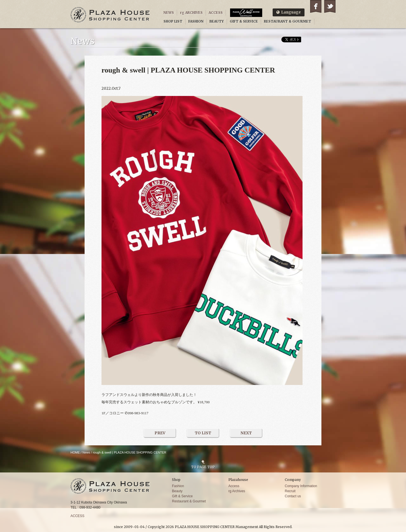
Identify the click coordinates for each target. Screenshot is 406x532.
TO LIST (203, 433)
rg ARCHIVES (191, 13)
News (86, 452)
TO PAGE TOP (203, 467)
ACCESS (216, 13)
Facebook (316, 6)
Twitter (330, 6)
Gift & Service (182, 496)
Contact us (293, 496)
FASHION (196, 21)
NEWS (169, 13)
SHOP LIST (173, 21)
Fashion (178, 486)
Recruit (290, 491)
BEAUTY (217, 21)
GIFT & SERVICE (244, 21)
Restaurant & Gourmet (189, 501)
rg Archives (237, 491)
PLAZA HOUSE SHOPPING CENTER (110, 15)
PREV (160, 433)
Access (234, 486)
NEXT (246, 433)
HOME (75, 452)
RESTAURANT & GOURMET (288, 21)
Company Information (301, 486)
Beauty (177, 491)
